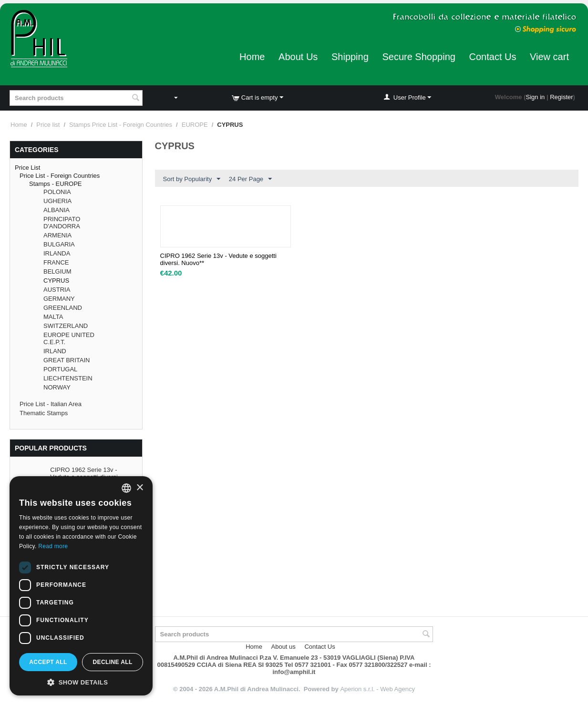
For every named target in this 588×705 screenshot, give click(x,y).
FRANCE (56, 262)
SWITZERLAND (66, 326)
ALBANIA (57, 210)
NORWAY (57, 387)
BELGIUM (57, 271)
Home (252, 57)
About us (284, 647)
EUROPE (195, 125)
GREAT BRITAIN (67, 360)
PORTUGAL (60, 369)
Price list (48, 125)
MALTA (53, 317)
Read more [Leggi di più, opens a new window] (53, 546)
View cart (549, 57)
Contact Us (493, 57)
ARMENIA (57, 235)
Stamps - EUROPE (56, 184)
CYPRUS (56, 281)
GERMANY (59, 299)
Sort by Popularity (192, 179)
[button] (81, 682)
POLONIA (57, 192)
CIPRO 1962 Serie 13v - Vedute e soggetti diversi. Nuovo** (218, 259)
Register (561, 97)
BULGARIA (59, 244)
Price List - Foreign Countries (60, 176)
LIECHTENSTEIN (68, 378)
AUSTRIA (57, 290)
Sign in (536, 97)
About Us (298, 57)
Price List (27, 168)
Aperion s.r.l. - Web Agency (377, 689)
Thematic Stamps (44, 413)
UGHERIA (57, 201)
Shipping (350, 57)
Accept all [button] (48, 662)
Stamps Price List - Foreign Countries (121, 125)
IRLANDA (57, 253)
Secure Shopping (418, 57)
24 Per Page (250, 179)
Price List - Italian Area (51, 404)
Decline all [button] (112, 662)
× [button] (139, 488)
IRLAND (55, 351)
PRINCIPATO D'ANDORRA (62, 223)
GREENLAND (63, 308)
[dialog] (81, 586)
